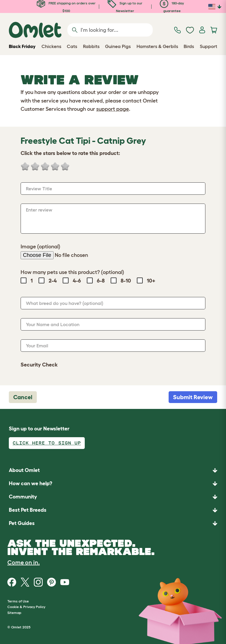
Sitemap (14, 613)
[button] (113, 523)
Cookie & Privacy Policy (26, 607)
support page (113, 109)
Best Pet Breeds (28, 510)
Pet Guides (22, 523)
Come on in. (24, 562)
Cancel (23, 397)
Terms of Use (18, 601)
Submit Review (193, 397)
